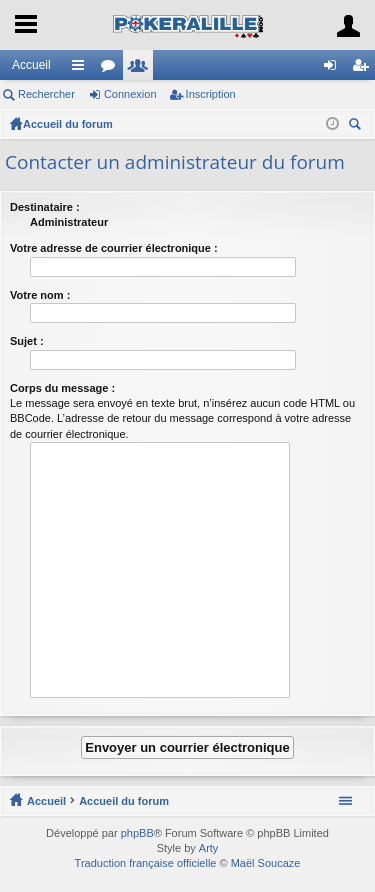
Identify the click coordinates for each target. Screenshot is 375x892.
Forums (112, 69)
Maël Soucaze (266, 863)
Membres (142, 69)
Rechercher (46, 94)
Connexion (130, 94)
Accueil (31, 65)
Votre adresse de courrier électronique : (114, 248)
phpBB (137, 833)
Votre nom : (40, 295)
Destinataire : (45, 207)
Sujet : (27, 341)
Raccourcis (82, 69)
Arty (209, 848)
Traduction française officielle (146, 863)
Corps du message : (62, 388)
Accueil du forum (68, 124)
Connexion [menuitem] (334, 69)
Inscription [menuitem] (364, 69)
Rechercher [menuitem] (357, 126)
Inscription (211, 94)
